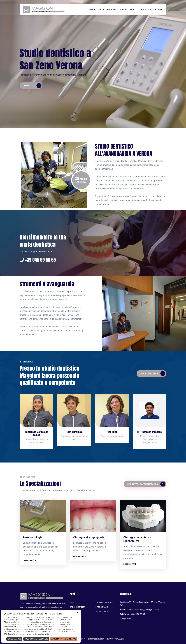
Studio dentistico (107, 10)
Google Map (125, 619)
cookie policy (45, 634)
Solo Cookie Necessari (36, 639)
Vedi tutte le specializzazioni (146, 484)
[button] (135, 348)
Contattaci (32, 86)
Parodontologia (33, 538)
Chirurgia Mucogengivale (89, 538)
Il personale (145, 10)
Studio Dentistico (104, 602)
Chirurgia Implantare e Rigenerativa (137, 539)
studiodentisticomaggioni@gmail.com (143, 610)
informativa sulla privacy (19, 634)
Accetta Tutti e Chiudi (64, 639)
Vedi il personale (153, 374)
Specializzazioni (128, 10)
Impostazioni (14, 639)
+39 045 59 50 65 (38, 260)
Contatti (159, 10)
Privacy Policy (102, 612)
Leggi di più (29, 561)
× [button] (77, 613)
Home (92, 10)
